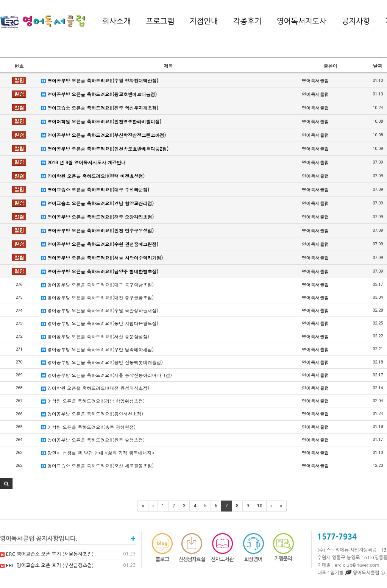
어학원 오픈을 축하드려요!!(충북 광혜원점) (88, 427)
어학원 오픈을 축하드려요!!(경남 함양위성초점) (93, 401)
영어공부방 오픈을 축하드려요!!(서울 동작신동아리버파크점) (107, 375)
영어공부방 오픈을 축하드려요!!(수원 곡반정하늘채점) (100, 310)
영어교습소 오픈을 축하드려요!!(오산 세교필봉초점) (98, 466)
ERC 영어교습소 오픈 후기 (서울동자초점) (47, 554)
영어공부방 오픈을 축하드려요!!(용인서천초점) (92, 414)
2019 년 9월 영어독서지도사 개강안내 (83, 162)
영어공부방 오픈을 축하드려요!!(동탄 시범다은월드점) (100, 323)
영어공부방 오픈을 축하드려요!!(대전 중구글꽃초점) (98, 297)
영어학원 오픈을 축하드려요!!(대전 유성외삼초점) (95, 388)
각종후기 (247, 21)
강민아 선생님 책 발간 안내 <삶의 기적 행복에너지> (98, 453)
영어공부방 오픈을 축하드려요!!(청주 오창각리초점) (98, 217)
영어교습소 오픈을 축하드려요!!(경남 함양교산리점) (98, 203)
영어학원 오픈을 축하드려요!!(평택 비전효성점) (93, 176)
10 (260, 506)
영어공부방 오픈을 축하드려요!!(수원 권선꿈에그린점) (100, 244)
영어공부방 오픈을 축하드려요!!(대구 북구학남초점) (98, 285)
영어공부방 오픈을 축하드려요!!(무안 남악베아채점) (98, 349)
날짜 (378, 66)
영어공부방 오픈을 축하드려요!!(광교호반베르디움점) (99, 94)
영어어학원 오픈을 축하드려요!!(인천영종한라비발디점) (101, 121)
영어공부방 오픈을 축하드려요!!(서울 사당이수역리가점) (102, 258)
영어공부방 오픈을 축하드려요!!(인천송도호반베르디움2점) (105, 149)
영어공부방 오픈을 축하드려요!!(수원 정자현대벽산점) (100, 80)
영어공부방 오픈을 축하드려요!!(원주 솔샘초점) (93, 440)
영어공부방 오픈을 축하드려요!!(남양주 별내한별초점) (100, 271)
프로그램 (160, 21)
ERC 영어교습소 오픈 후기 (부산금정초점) (47, 565)
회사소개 (116, 21)
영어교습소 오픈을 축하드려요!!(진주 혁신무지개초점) (100, 108)
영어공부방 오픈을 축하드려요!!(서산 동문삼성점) (95, 336)
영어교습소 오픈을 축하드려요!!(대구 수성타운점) (95, 190)
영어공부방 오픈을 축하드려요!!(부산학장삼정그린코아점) (104, 135)
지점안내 (204, 21)
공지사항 (356, 21)
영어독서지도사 (302, 21)
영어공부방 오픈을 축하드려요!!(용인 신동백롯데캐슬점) (102, 362)
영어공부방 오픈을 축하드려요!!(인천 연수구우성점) (98, 230)
